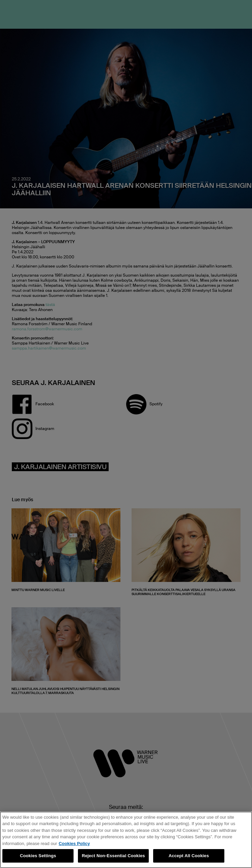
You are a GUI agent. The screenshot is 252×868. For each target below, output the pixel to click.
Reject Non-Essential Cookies (113, 856)
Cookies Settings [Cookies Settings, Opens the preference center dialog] (38, 856)
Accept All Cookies (189, 856)
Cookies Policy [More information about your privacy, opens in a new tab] (74, 844)
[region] (126, 840)
